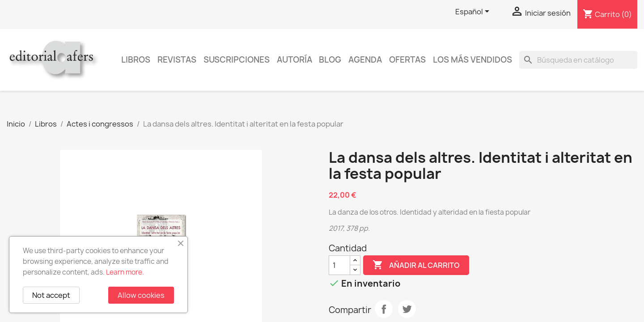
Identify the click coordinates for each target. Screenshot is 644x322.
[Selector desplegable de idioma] (474, 12)
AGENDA (365, 60)
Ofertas (407, 60)
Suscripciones (237, 60)
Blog (330, 60)
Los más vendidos (472, 60)
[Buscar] (578, 60)
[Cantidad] (339, 265)
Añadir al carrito (416, 265)
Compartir (384, 309)
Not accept (51, 295)
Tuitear (407, 309)
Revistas (177, 60)
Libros (136, 60)
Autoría (294, 60)
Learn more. (125, 272)
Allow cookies (141, 295)
